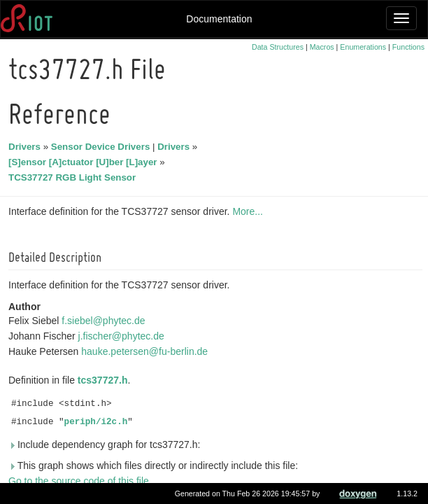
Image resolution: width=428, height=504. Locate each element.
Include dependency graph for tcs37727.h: (106, 444)
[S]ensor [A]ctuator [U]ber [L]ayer (85, 162)
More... (250, 211)
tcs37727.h (105, 380)
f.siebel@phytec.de (105, 321)
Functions (408, 47)
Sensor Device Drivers (103, 147)
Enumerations (363, 47)
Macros (322, 47)
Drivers (27, 147)
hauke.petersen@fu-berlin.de (147, 351)
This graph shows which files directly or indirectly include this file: (155, 465)
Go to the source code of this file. (82, 481)
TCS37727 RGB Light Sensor (74, 177)
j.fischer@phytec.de (123, 336)
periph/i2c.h (98, 422)
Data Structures (278, 47)
